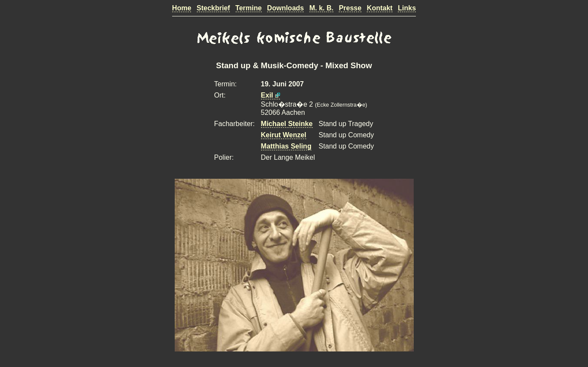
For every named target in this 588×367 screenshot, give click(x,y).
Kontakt (380, 8)
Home (182, 8)
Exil (267, 95)
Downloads (285, 8)
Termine (249, 8)
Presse (350, 8)
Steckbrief (213, 8)
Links (407, 8)
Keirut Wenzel (284, 135)
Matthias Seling (286, 146)
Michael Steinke (287, 124)
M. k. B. (321, 8)
